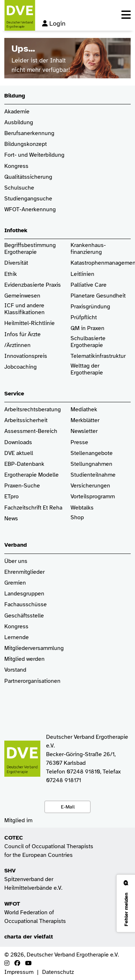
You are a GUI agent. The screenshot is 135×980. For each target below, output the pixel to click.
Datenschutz (58, 972)
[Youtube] (28, 963)
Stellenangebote (92, 453)
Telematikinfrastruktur (98, 356)
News (11, 519)
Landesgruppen (24, 594)
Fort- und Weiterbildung (34, 155)
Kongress (16, 166)
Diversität (16, 263)
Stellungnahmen (91, 464)
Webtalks (82, 508)
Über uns (16, 561)
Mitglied (15, 659)
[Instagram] (7, 963)
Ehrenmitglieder (24, 572)
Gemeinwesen (22, 296)
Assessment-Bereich (31, 431)
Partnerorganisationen (32, 681)
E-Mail (68, 807)
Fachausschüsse (26, 605)
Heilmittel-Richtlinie (30, 323)
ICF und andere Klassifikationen (24, 309)
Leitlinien (82, 274)
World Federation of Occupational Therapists (35, 912)
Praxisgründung (90, 307)
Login (54, 23)
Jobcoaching (21, 367)
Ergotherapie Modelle (31, 475)
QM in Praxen (87, 328)
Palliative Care (89, 285)
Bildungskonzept (26, 144)
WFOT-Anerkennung (30, 210)
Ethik (11, 274)
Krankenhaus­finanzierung (88, 249)
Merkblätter (85, 420)
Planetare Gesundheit (98, 296)
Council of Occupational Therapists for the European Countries (49, 846)
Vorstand (15, 670)
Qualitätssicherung (28, 177)
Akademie (17, 112)
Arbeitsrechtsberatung (33, 410)
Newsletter (84, 431)
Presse (79, 443)
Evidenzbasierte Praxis (33, 285)
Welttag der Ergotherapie (87, 369)
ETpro (12, 497)
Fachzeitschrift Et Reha (33, 508)
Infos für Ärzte (22, 335)
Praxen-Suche (22, 486)
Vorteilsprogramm (93, 497)
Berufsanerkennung (29, 133)
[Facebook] (17, 963)
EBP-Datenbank (24, 464)
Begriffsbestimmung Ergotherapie (31, 249)
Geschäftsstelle (24, 616)
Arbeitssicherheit (26, 420)
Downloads (18, 443)
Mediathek (84, 410)
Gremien (15, 583)
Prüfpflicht (84, 318)
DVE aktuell (19, 453)
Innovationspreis (26, 356)
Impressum (19, 972)
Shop (77, 521)
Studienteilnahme (93, 475)
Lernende (17, 638)
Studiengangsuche (28, 199)
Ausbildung (19, 123)
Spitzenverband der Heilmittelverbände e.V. (33, 879)
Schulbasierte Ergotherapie (88, 342)
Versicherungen (90, 486)
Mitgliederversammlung (34, 648)
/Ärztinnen (17, 345)
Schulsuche (19, 188)
